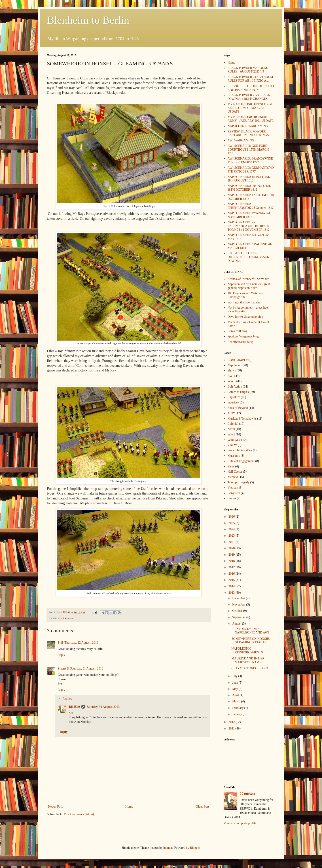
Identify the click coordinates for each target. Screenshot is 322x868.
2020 (232, 548)
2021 (232, 542)
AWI (231, 376)
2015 (232, 580)
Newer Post (55, 807)
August (237, 624)
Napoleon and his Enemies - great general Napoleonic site (249, 286)
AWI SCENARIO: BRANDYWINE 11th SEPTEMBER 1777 (250, 160)
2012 (232, 722)
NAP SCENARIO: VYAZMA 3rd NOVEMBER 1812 (249, 215)
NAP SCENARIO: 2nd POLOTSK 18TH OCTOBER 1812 (250, 188)
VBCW (232, 445)
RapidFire (234, 397)
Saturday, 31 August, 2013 (87, 669)
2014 (232, 586)
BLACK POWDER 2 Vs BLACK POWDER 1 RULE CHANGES (249, 97)
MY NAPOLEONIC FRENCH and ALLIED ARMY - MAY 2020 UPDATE (250, 108)
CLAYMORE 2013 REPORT (250, 668)
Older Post (203, 807)
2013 (232, 593)
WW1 (231, 434)
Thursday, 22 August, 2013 (81, 643)
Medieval (234, 477)
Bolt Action (235, 387)
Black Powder (66, 618)
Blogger (195, 848)
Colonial (233, 424)
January (237, 714)
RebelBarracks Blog (240, 342)
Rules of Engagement (241, 461)
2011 (232, 728)
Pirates (232, 498)
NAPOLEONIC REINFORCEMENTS (247, 650)
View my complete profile (240, 823)
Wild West (234, 440)
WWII (232, 381)
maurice (233, 402)
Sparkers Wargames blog (243, 336)
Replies (67, 699)
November (239, 605)
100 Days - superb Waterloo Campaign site (245, 295)
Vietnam (233, 488)
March (237, 701)
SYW (231, 466)
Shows (232, 370)
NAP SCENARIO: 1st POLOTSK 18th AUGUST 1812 (249, 179)
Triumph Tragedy (239, 482)
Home (129, 807)
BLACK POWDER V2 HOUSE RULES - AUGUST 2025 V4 (248, 70)
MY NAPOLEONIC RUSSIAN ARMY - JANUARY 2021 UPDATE (251, 119)
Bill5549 (74, 707)
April (236, 695)
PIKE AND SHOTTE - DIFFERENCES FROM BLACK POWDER (249, 257)
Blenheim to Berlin (88, 20)
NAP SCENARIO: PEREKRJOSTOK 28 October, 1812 (251, 206)
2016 (232, 574)
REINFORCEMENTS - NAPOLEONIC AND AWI (250, 631)
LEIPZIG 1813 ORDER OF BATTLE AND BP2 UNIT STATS (251, 88)
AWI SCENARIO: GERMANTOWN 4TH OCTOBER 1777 (251, 170)
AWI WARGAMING (241, 140)
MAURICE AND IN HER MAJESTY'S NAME (248, 660)
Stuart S (63, 669)
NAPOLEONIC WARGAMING (248, 126)
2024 (232, 529)
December (239, 598)
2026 (232, 517)
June (235, 683)
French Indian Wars (240, 450)
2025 (232, 523)
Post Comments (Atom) (79, 814)
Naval (231, 429)
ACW (231, 413)
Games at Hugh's (238, 392)
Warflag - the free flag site (244, 302)
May (235, 689)
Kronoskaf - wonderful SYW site (248, 279)
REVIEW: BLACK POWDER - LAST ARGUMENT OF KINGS (248, 133)
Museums (234, 456)
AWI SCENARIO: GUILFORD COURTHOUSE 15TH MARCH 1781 (248, 150)
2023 (232, 536)
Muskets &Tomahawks (242, 419)
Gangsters (234, 493)
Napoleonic (235, 365)
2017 (232, 567)
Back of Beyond (238, 408)
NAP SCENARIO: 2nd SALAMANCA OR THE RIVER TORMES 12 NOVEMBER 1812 (249, 226)
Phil (60, 643)
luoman (168, 848)
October (238, 611)
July (235, 676)
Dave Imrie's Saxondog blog (245, 317)
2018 (232, 561)
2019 (232, 555)
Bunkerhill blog (237, 331)
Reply (61, 655)
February (238, 708)
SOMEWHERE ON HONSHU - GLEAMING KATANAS (252, 641)
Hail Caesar (235, 472)
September (239, 617)
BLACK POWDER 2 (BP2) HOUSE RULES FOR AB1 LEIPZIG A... (251, 79)
